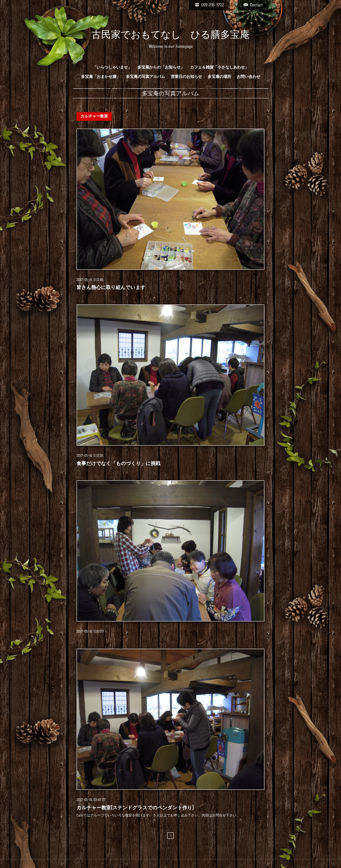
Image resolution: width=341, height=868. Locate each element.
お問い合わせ (249, 77)
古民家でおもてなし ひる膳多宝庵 (170, 34)
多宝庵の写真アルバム (145, 77)
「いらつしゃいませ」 (112, 67)
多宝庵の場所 (219, 77)
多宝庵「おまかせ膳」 (101, 77)
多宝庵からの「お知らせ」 (161, 67)
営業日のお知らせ (186, 77)
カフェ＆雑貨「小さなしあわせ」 (219, 67)
